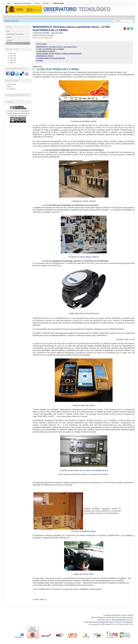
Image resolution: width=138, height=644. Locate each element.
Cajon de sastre (57, 33)
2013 (10, 53)
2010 (10, 60)
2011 (10, 58)
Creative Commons (127, 617)
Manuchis (85, 405)
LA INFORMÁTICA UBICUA (46, 51)
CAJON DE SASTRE (41, 33)
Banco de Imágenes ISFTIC (97, 470)
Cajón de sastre (58, 3)
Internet (37, 3)
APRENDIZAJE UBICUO (45, 56)
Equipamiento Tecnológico (23, 3)
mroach (85, 574)
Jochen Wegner (86, 257)
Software (46, 3)
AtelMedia (86, 531)
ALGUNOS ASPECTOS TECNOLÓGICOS (50, 58)
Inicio (9, 3)
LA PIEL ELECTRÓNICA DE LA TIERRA (50, 49)
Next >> (44, 599)
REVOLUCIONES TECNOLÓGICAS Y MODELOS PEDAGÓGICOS (59, 54)
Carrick (85, 201)
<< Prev (36, 599)
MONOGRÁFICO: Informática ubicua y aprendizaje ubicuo (57, 47)
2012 (10, 56)
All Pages (40, 61)
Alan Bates (86, 121)
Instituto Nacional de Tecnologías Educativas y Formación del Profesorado (108, 622)
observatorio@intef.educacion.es (122, 620)
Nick (88, 313)
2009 (10, 63)
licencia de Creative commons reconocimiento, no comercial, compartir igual (18, 113)
